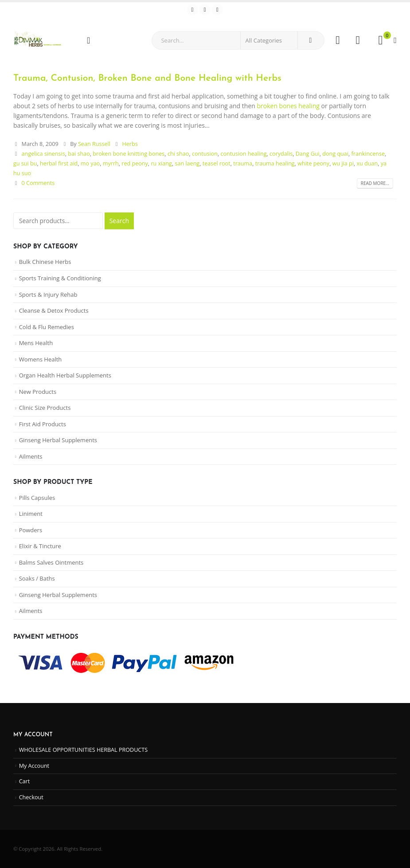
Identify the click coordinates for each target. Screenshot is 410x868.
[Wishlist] (358, 40)
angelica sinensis (43, 154)
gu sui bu (25, 163)
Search (119, 221)
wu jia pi (343, 163)
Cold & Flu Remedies (47, 327)
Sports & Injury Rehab (48, 295)
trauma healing (275, 163)
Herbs (130, 144)
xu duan (367, 163)
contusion (205, 154)
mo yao (90, 163)
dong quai (335, 154)
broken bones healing (288, 106)
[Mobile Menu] (91, 40)
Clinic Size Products (45, 408)
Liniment (31, 514)
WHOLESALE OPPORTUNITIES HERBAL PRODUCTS (84, 750)
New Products (38, 392)
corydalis (281, 154)
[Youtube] (205, 10)
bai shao (79, 154)
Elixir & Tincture (40, 546)
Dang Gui (308, 154)
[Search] (310, 40)
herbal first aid (59, 163)
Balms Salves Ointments (51, 562)
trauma (243, 163)
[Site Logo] (38, 40)
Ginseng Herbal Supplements (58, 440)
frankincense (368, 154)
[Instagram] (217, 10)
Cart (25, 781)
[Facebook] (192, 10)
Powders (31, 530)
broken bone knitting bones (129, 154)
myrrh (111, 163)
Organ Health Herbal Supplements (65, 375)
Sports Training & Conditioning (60, 278)
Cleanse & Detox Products (54, 310)
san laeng (187, 163)
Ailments (31, 456)
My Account (34, 766)
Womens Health (41, 359)
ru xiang (161, 163)
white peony (313, 163)
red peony (135, 163)
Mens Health (36, 343)
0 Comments (38, 183)
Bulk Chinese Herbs (45, 262)
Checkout (31, 797)
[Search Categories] (269, 40)
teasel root (217, 163)
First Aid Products (43, 424)
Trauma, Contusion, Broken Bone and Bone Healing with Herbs (147, 78)
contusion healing (243, 154)
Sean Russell (94, 144)
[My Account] (338, 40)
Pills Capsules (37, 498)
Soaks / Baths (37, 578)
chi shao (178, 154)
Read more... (375, 183)
